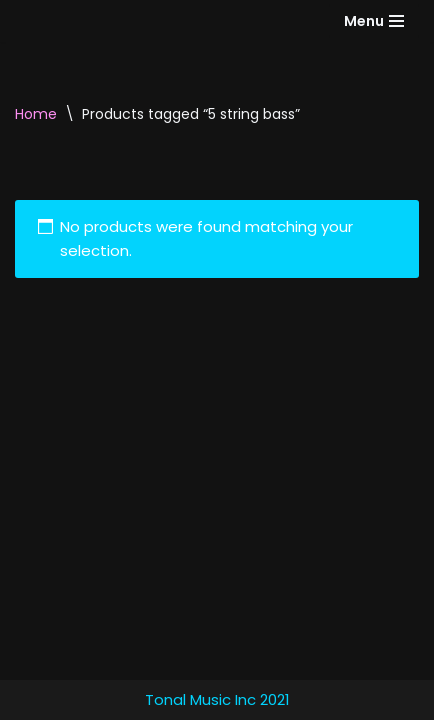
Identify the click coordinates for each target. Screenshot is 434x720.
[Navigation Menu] (374, 21)
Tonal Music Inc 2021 (217, 699)
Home (36, 114)
